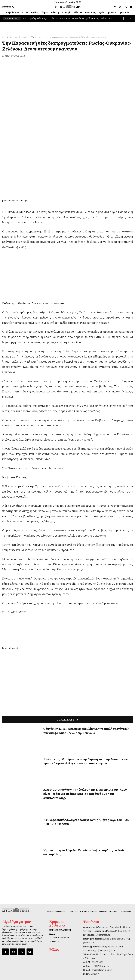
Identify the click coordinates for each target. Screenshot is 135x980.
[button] (8, 7)
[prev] (125, 18)
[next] (130, 18)
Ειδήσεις (13, 37)
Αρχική (5, 37)
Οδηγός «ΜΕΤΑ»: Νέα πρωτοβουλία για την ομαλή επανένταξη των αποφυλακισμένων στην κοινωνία (86, 674)
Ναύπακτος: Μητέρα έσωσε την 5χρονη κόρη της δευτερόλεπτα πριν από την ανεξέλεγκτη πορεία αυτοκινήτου (87, 704)
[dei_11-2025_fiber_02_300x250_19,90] (68, 236)
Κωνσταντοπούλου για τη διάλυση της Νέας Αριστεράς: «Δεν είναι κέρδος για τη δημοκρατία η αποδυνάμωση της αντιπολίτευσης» (85, 736)
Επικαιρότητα (24, 37)
